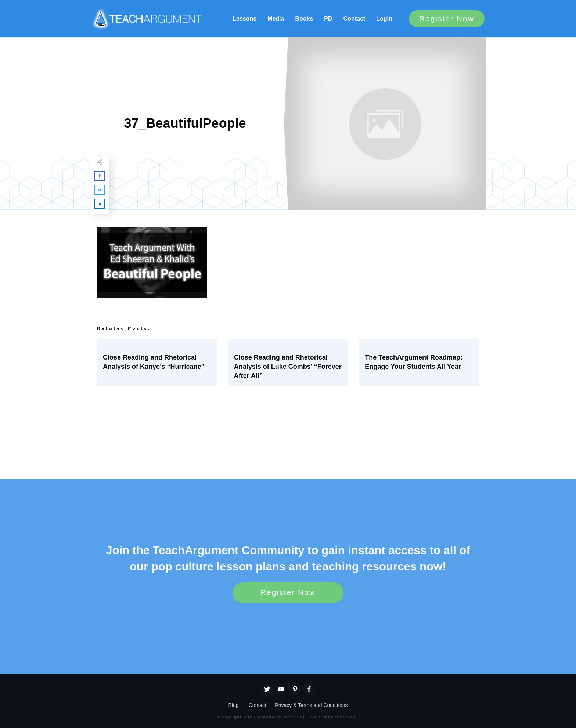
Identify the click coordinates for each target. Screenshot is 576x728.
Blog (233, 705)
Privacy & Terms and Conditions (311, 705)
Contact (258, 705)
